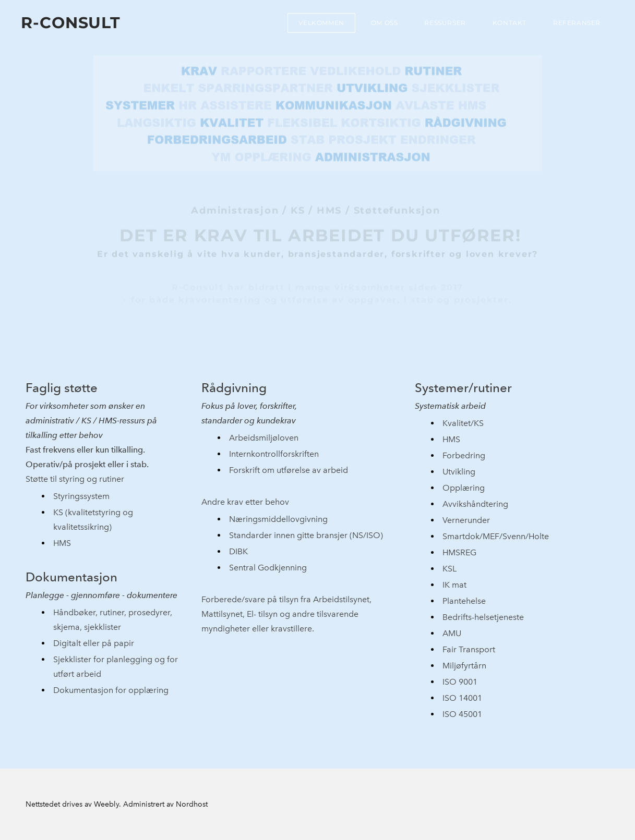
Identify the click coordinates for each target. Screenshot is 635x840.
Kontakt (510, 23)
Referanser (577, 23)
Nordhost (192, 804)
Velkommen (321, 23)
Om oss (385, 23)
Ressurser (445, 23)
